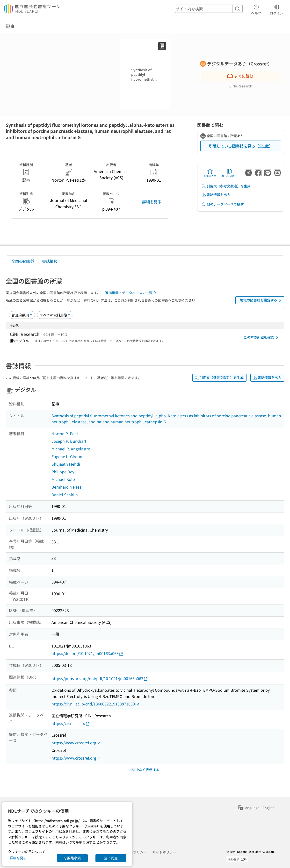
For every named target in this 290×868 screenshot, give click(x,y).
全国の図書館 (23, 261)
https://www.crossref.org (76, 743)
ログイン (276, 9)
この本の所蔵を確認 (262, 337)
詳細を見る (152, 202)
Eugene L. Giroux (67, 456)
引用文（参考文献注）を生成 (226, 186)
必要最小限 (72, 858)
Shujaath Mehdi (66, 464)
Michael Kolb (63, 479)
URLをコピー (229, 173)
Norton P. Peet (65, 434)
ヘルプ (256, 9)
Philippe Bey (63, 472)
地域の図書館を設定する (261, 300)
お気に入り (210, 173)
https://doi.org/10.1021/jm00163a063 (87, 653)
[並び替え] (22, 315)
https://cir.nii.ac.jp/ (71, 723)
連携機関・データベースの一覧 (132, 293)
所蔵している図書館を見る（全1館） (241, 146)
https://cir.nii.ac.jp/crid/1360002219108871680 (96, 704)
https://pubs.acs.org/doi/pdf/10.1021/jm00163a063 (100, 679)
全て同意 (111, 858)
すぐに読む (240, 76)
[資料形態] (55, 315)
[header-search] (209, 9)
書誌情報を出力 (216, 195)
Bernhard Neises (66, 487)
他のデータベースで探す (223, 204)
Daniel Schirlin (65, 495)
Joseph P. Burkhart (69, 441)
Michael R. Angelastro (71, 449)
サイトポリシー (164, 852)
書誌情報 (50, 261)
